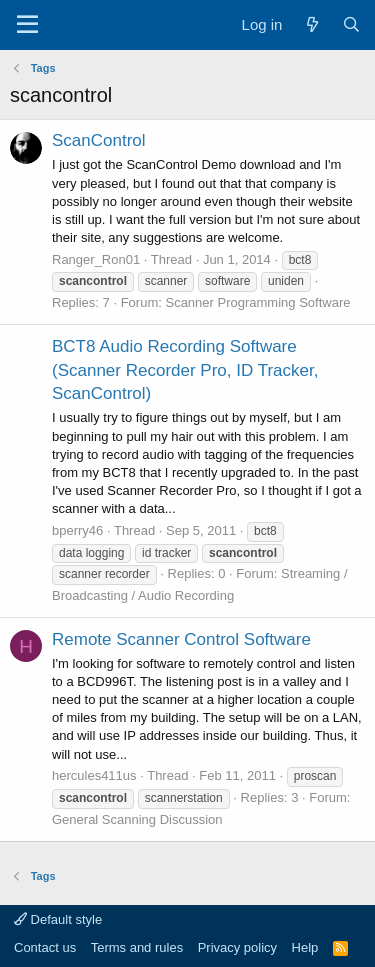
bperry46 (77, 530)
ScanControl (99, 140)
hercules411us (94, 775)
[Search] (351, 24)
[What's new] (311, 24)
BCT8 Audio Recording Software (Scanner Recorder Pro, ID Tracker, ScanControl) (185, 370)
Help (305, 947)
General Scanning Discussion (137, 819)
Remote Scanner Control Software (181, 639)
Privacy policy (237, 947)
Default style (58, 919)
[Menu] (27, 25)
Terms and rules (137, 947)
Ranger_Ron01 (96, 259)
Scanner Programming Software (257, 302)
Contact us (45, 947)
